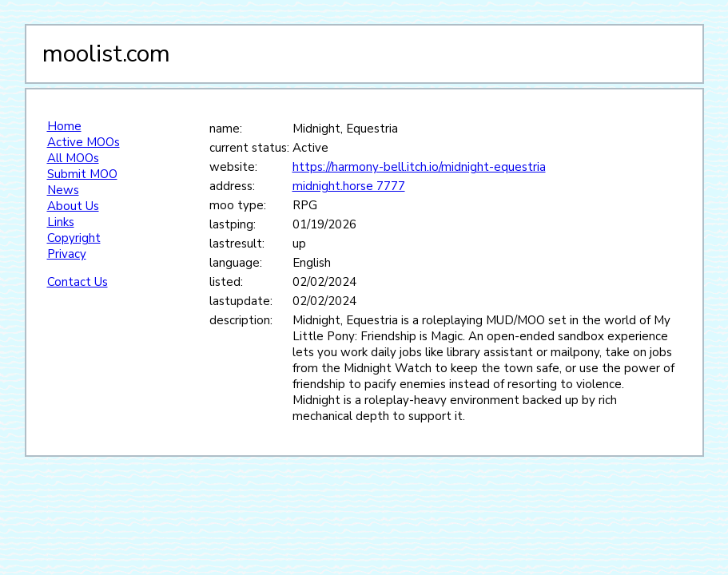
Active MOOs (84, 142)
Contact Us (78, 282)
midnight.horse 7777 (349, 186)
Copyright (74, 238)
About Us (73, 206)
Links (61, 222)
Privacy (67, 254)
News (63, 190)
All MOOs (73, 158)
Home (64, 126)
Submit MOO (82, 174)
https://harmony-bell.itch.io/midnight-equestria (419, 167)
